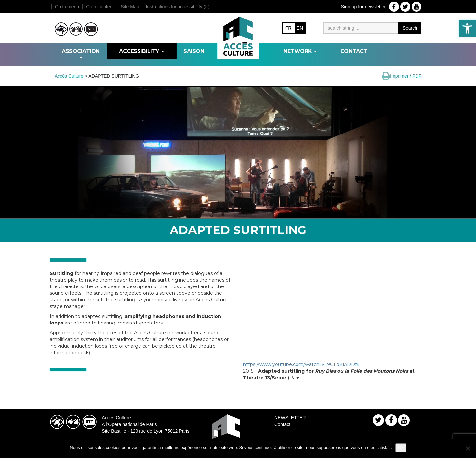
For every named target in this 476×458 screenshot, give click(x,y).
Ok (401, 448)
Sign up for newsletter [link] (363, 7)
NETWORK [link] (300, 51)
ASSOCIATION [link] (81, 53)
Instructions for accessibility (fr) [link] (178, 7)
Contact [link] (354, 51)
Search (410, 28)
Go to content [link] (100, 7)
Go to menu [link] (67, 7)
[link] (467, 28)
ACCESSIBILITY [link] (141, 51)
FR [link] (288, 28)
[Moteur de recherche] (361, 28)
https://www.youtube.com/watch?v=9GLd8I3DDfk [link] (301, 364)
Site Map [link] (130, 7)
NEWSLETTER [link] (290, 418)
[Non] (468, 448)
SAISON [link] (194, 51)
